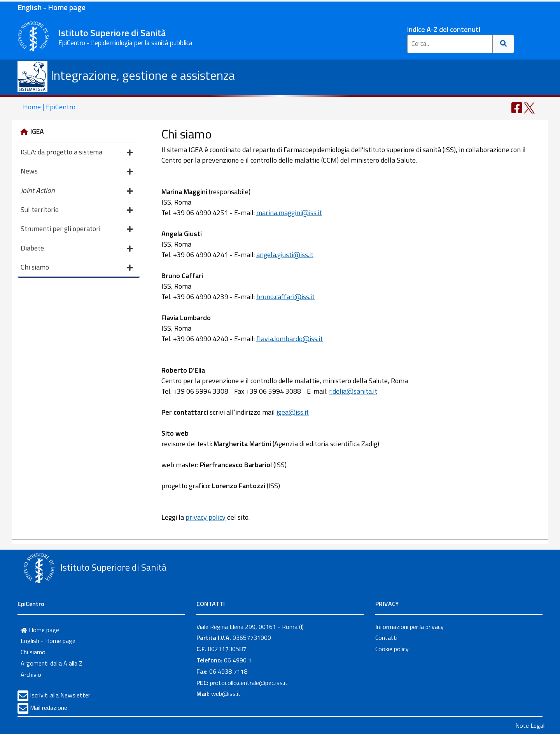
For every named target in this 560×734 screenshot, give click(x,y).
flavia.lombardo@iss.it (290, 339)
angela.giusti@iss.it (285, 255)
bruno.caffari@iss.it (285, 297)
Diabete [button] (77, 249)
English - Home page (52, 7)
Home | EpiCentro (49, 107)
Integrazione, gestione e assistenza (126, 75)
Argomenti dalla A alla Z (52, 663)
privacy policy (206, 517)
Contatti (386, 638)
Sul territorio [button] (77, 210)
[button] (79, 190)
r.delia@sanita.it (353, 391)
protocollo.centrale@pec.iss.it (249, 683)
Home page (40, 630)
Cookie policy (392, 649)
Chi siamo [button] (77, 268)
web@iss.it (226, 694)
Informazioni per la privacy (409, 627)
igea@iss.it (293, 412)
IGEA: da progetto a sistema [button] (77, 153)
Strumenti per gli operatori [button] (77, 229)
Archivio (31, 674)
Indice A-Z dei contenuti (444, 29)
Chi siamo (33, 652)
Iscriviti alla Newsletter (60, 695)
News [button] (77, 172)
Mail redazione (49, 708)
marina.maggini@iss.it (289, 213)
